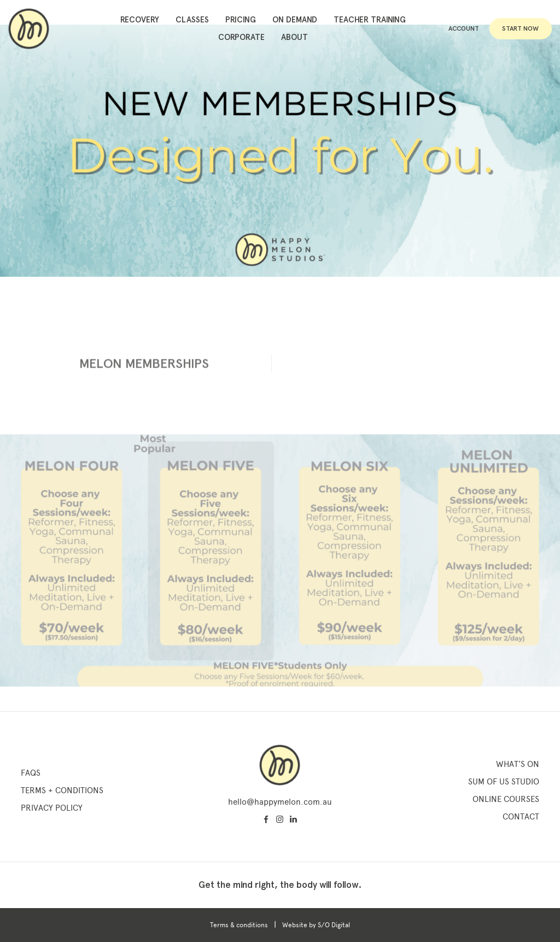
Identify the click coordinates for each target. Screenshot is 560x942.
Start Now (520, 28)
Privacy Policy (52, 808)
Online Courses (506, 799)
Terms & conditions (239, 925)
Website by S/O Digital (316, 925)
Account (464, 28)
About (294, 37)
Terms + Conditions (62, 790)
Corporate (241, 37)
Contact (521, 817)
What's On (518, 764)
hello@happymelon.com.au (280, 802)
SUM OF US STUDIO (504, 782)
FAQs (31, 773)
